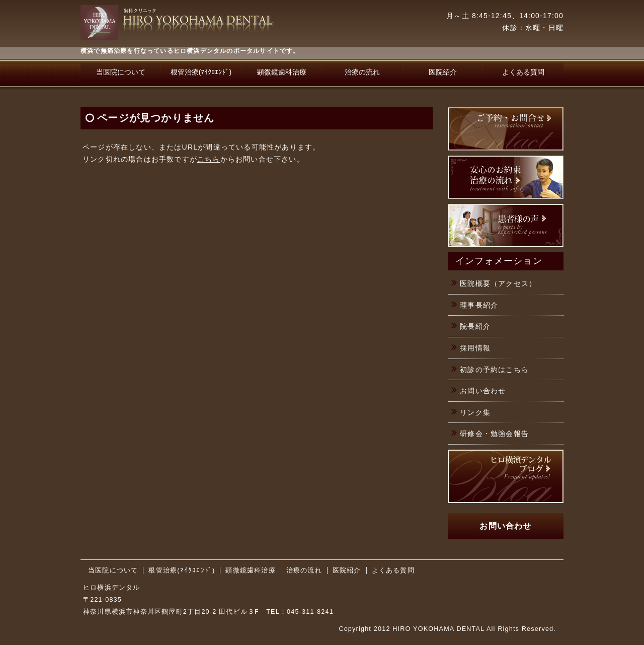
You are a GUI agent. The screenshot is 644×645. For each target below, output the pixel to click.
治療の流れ (362, 72)
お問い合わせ (483, 391)
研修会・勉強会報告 (494, 434)
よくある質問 (523, 72)
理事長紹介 (479, 305)
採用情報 (475, 348)
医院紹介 (443, 72)
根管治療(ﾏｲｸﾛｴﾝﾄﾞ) (201, 72)
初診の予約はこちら (494, 370)
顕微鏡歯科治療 (282, 72)
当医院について (121, 72)
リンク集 (475, 412)
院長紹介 (475, 326)
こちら (209, 159)
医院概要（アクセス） (498, 283)
